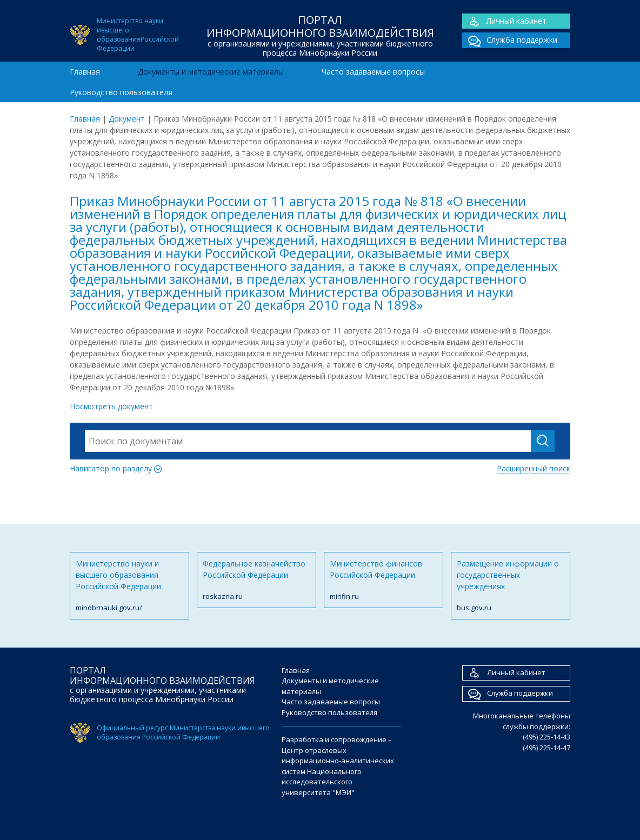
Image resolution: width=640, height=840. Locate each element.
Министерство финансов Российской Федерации (384, 580)
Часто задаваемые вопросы (373, 72)
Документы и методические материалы (211, 72)
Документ (127, 119)
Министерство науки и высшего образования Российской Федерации (129, 586)
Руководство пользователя (121, 92)
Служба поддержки (510, 40)
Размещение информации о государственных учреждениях (511, 586)
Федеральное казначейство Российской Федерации (256, 580)
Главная (85, 72)
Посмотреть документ (111, 406)
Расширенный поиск (534, 468)
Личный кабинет (504, 21)
